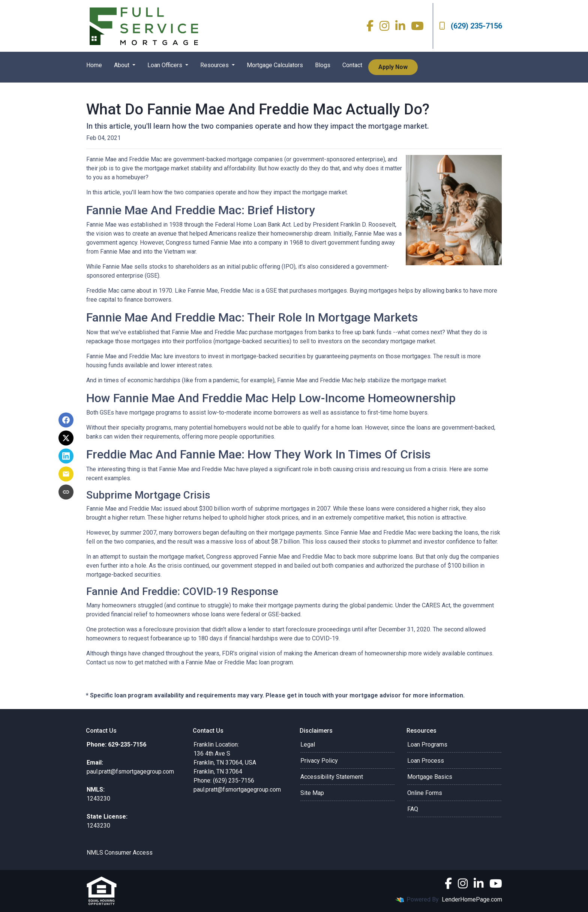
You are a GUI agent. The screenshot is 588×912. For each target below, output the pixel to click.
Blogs (323, 65)
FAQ (413, 809)
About (122, 65)
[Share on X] (66, 438)
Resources (215, 65)
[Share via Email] (66, 474)
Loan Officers (166, 65)
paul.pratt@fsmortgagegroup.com (237, 790)
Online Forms (425, 793)
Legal (308, 744)
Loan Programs (427, 744)
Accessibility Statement (332, 777)
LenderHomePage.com (472, 899)
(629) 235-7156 (471, 26)
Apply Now (393, 67)
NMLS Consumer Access (120, 853)
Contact (352, 65)
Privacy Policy (319, 761)
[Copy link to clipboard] (66, 492)
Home (94, 65)
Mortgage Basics (430, 777)
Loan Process (426, 761)
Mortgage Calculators (275, 65)
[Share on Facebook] (66, 420)
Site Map (312, 793)
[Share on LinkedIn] (66, 456)
